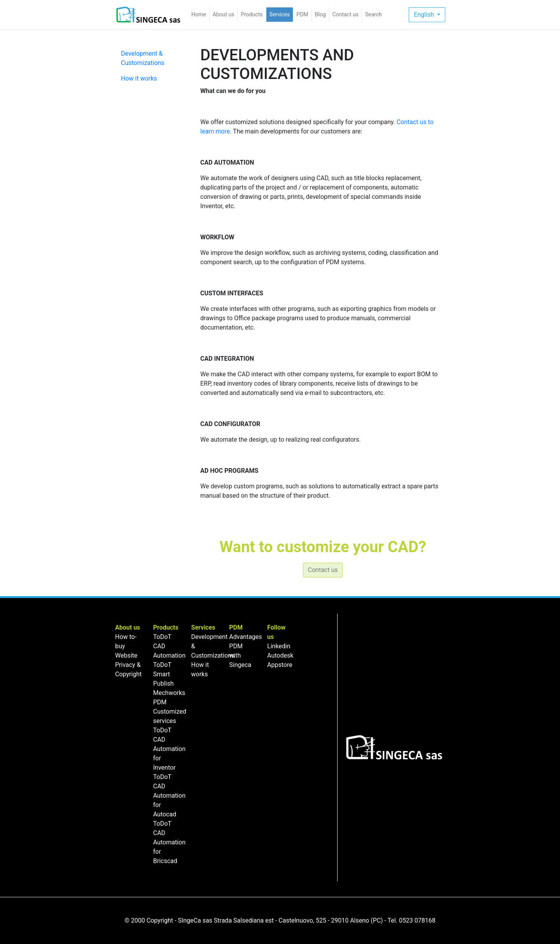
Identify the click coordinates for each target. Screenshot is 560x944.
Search (374, 14)
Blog (320, 14)
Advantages (245, 637)
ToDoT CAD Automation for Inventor (169, 749)
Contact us (346, 14)
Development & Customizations (143, 58)
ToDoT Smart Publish (164, 674)
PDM (302, 14)
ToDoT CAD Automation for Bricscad (169, 842)
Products (252, 14)
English (425, 15)
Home (200, 14)
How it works (139, 78)
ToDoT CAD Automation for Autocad (169, 796)
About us (224, 14)
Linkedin (279, 646)
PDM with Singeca (240, 655)
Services (280, 14)
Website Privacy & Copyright (128, 665)
